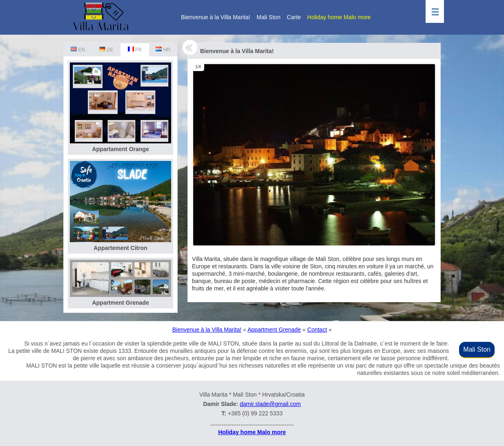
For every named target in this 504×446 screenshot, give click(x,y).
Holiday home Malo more (339, 17)
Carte (294, 17)
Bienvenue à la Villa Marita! (215, 17)
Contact (317, 330)
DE (106, 50)
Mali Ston (268, 17)
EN (78, 50)
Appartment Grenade (274, 330)
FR (135, 50)
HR (163, 50)
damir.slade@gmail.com (270, 404)
